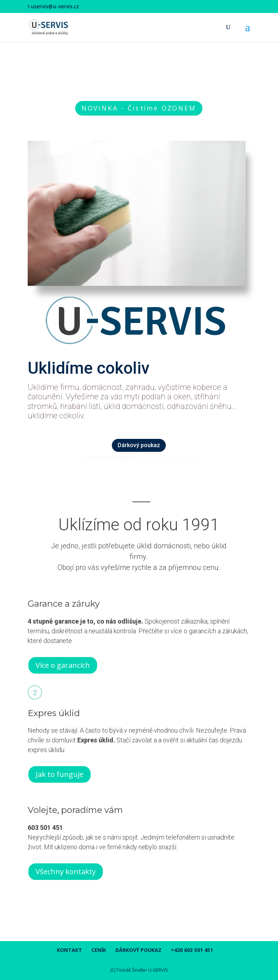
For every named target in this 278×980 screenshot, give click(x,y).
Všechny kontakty (66, 871)
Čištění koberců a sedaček (102, 459)
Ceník (99, 950)
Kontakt (69, 950)
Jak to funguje (60, 774)
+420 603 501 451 (192, 950)
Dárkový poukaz (139, 445)
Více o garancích (63, 665)
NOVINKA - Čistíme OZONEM (139, 108)
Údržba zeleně (184, 459)
